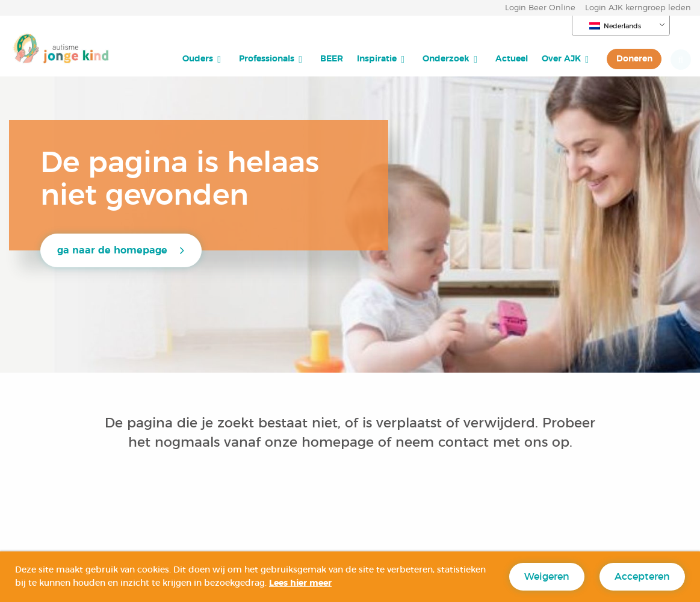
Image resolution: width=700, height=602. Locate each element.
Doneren (634, 59)
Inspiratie (377, 59)
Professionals (267, 59)
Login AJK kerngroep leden (638, 8)
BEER (332, 59)
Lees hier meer (300, 583)
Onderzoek (446, 59)
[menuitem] (204, 59)
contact (463, 442)
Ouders (198, 59)
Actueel (512, 59)
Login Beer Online (540, 8)
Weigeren (547, 577)
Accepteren (642, 577)
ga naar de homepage (112, 250)
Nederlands (615, 26)
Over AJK (561, 59)
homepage (340, 442)
